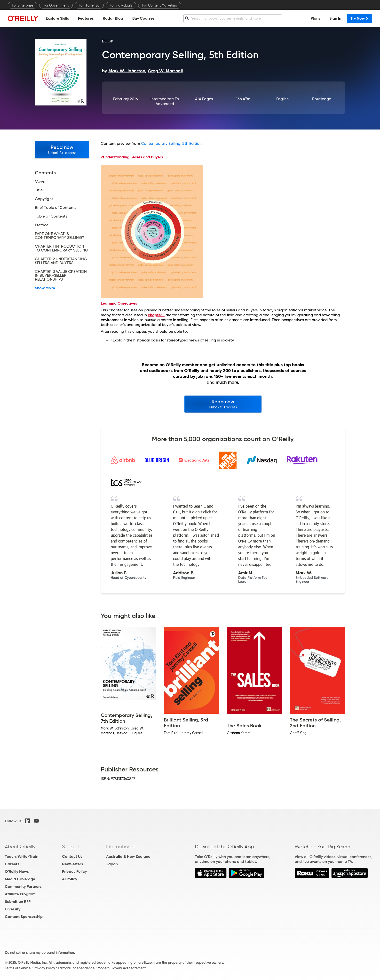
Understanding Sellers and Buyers (132, 157)
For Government (56, 5)
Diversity (13, 909)
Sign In (335, 18)
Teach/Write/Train (22, 856)
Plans (315, 18)
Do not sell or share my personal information (39, 953)
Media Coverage (20, 879)
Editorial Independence (76, 968)
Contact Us (72, 856)
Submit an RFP (18, 902)
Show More (45, 288)
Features (86, 18)
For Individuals (121, 5)
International (120, 847)
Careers (12, 864)
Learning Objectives (119, 303)
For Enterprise (23, 5)
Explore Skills (57, 18)
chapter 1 (156, 315)
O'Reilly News (17, 871)
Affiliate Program (20, 894)
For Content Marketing (160, 5)
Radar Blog (113, 18)
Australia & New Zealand (128, 856)
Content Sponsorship (24, 917)
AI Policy (70, 879)
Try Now (360, 18)
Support (71, 847)
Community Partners (23, 887)
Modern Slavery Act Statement (122, 968)
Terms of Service (18, 968)
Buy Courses (143, 18)
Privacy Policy (74, 871)
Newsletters (72, 864)
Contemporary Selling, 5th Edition (171, 143)
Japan (112, 864)
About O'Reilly (20, 847)
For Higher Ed (89, 5)
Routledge (322, 99)
